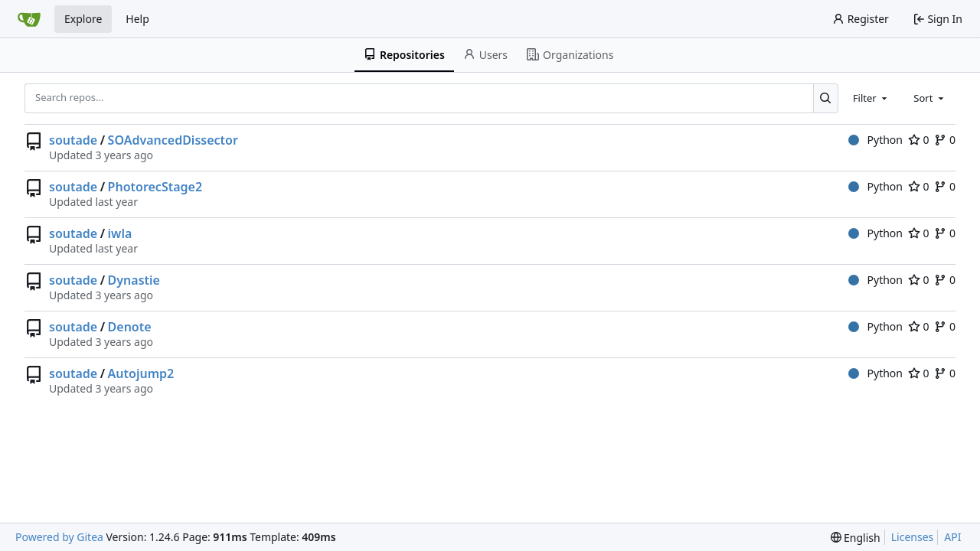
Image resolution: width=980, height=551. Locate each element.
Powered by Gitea (59, 537)
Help (137, 19)
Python (875, 140)
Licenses (913, 537)
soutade (73, 140)
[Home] (29, 19)
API (952, 537)
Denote (130, 327)
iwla (120, 233)
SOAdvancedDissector (173, 140)
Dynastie (134, 280)
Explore (83, 19)
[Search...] (826, 98)
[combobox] (871, 98)
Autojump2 (141, 373)
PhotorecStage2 (155, 187)
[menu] (856, 538)
